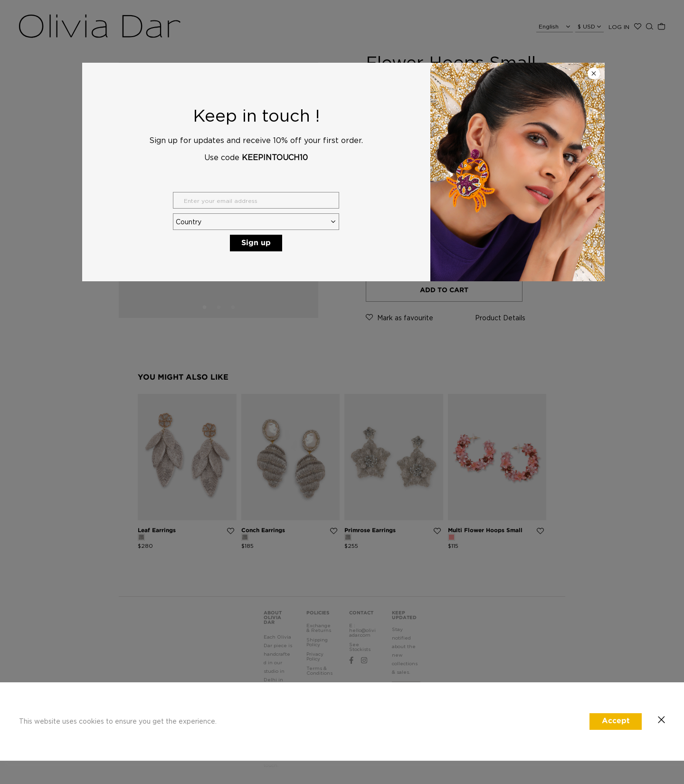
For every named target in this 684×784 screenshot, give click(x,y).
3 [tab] (233, 307)
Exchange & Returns (319, 628)
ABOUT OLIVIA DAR (273, 618)
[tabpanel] (218, 190)
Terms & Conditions (319, 671)
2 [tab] (218, 307)
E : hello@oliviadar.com (362, 630)
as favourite (399, 318)
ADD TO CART (444, 290)
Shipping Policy (317, 642)
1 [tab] (204, 307)
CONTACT (361, 613)
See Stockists (360, 647)
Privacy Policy (315, 656)
